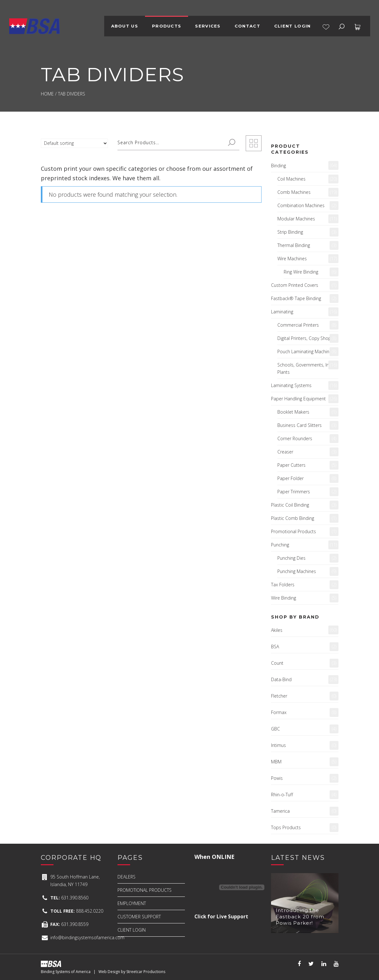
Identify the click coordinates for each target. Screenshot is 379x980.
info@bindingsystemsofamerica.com (87, 937)
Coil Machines (291, 179)
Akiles (277, 630)
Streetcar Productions (146, 972)
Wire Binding (284, 598)
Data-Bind (281, 679)
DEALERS (126, 877)
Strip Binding (290, 232)
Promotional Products (294, 531)
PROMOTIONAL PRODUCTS (145, 890)
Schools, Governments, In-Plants (304, 368)
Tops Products (286, 827)
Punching (280, 545)
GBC (275, 729)
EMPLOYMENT (132, 903)
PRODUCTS (167, 26)
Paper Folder (291, 478)
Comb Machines (294, 192)
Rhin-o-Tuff (282, 795)
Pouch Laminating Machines (306, 351)
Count (277, 663)
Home (47, 94)
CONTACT (247, 26)
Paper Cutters (291, 465)
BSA (275, 647)
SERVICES (208, 26)
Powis (277, 778)
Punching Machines (297, 571)
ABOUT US (125, 26)
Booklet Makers (293, 412)
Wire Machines (292, 259)
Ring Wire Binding (301, 272)
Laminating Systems (291, 385)
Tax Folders (283, 585)
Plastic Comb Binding (293, 518)
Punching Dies (291, 558)
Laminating (282, 312)
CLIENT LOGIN (293, 26)
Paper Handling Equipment (298, 399)
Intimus (278, 745)
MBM (276, 762)
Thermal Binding (294, 245)
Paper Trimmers (294, 492)
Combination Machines (301, 205)
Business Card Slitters (300, 425)
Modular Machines (296, 219)
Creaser (285, 452)
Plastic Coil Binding (290, 505)
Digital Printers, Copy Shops (305, 338)
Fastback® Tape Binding (296, 298)
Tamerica (280, 811)
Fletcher (279, 696)
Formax (279, 712)
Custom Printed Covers (295, 285)
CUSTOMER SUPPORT (139, 917)
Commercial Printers (298, 325)
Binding (278, 166)
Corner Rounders (295, 438)
